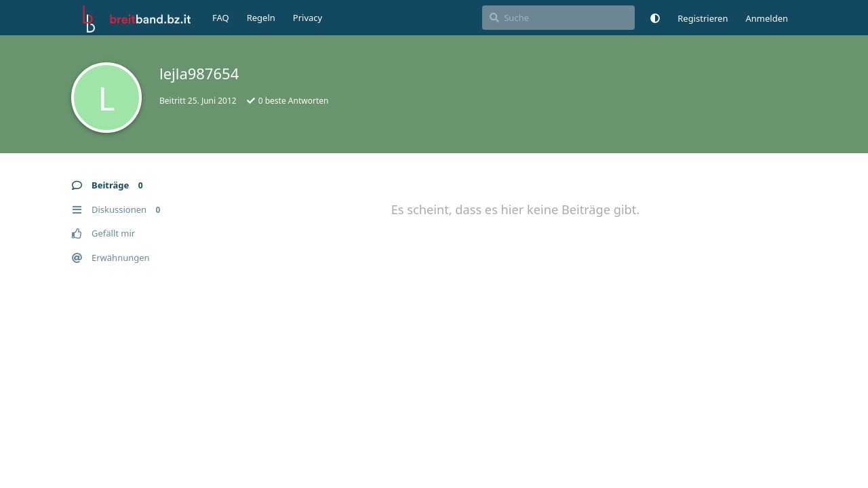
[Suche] (558, 18)
